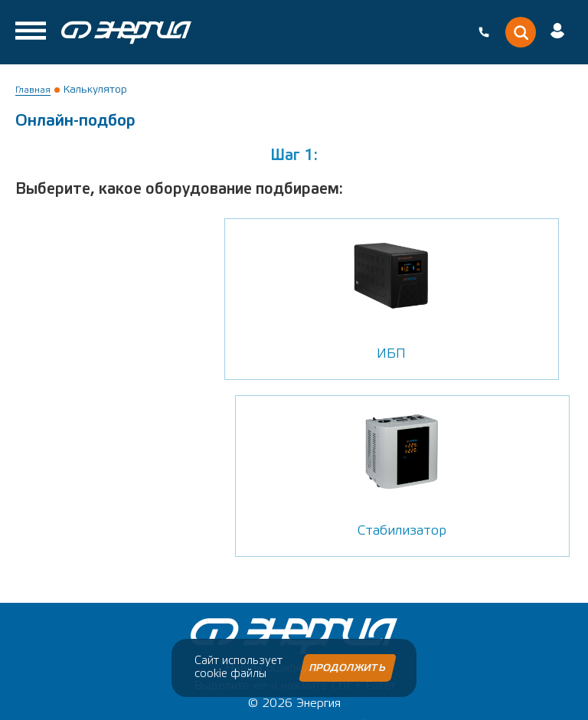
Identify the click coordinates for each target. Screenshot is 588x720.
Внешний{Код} (379, 698)
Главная (33, 90)
